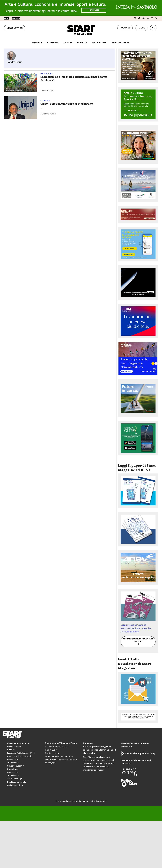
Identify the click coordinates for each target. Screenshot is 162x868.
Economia (45, 101)
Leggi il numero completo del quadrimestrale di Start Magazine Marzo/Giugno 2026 (136, 628)
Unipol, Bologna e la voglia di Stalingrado (67, 104)
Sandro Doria (14, 62)
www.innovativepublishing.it (19, 756)
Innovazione (47, 74)
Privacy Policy (100, 801)
